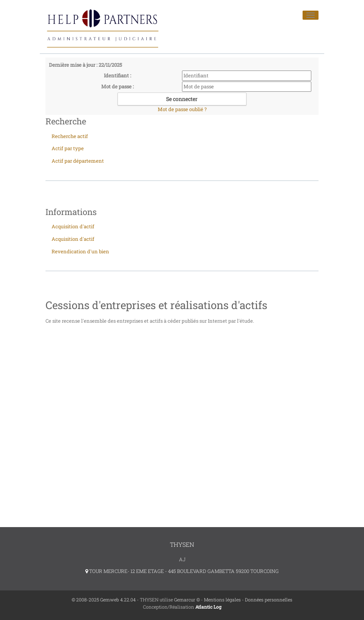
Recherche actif (70, 136)
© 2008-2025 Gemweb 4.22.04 (104, 600)
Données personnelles (269, 600)
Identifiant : (118, 75)
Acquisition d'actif (73, 226)
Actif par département (78, 161)
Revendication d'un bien (80, 251)
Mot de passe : (118, 86)
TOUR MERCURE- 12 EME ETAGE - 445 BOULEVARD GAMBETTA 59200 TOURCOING (182, 571)
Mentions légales (222, 600)
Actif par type (68, 148)
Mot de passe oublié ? (182, 109)
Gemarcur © (187, 600)
